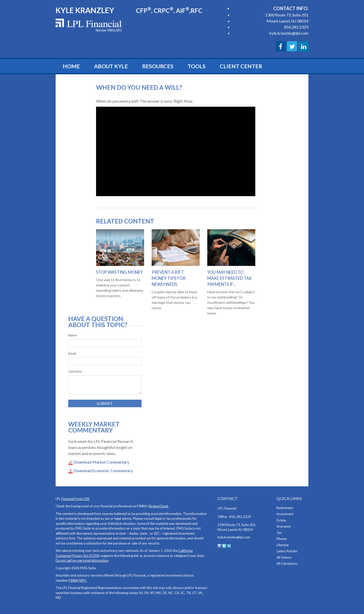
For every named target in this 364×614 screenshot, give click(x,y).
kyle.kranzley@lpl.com (289, 33)
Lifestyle (283, 545)
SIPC (83, 580)
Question (75, 371)
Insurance (284, 526)
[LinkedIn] (229, 545)
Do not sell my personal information (82, 560)
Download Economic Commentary (103, 471)
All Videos (284, 557)
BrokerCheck (159, 506)
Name (73, 335)
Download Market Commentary (101, 462)
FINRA (73, 580)
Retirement (285, 508)
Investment (285, 514)
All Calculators (287, 563)
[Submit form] (105, 403)
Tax (279, 533)
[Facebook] (219, 545)
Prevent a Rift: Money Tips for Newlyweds (168, 278)
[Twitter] (224, 545)
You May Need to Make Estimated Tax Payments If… (229, 278)
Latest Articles (287, 551)
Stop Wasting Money (119, 272)
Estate (281, 520)
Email (72, 353)
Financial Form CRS (75, 499)
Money (282, 539)
